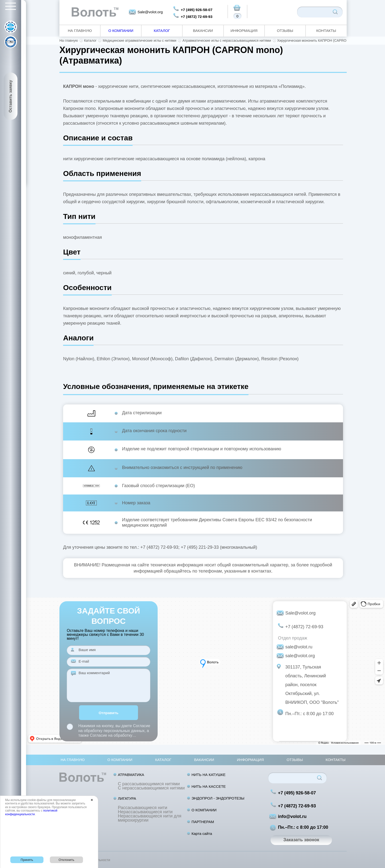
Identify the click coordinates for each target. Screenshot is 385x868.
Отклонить (67, 860)
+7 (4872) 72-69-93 (197, 17)
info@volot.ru (292, 816)
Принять (27, 860)
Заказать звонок (301, 840)
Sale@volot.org (150, 12)
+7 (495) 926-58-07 (197, 10)
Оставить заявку (10, 96)
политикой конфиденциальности (31, 812)
